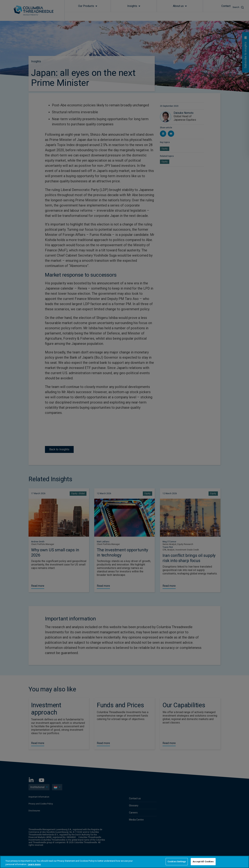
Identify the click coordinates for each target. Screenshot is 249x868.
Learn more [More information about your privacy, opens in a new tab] (34, 864)
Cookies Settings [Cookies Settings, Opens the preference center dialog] (177, 862)
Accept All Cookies (203, 862)
